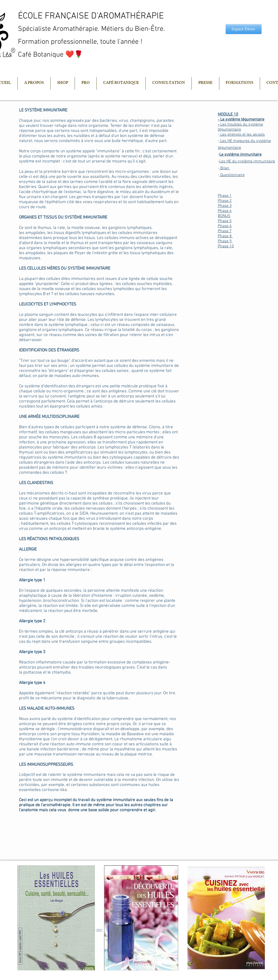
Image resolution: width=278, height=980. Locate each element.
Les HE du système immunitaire (247, 161)
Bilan (225, 168)
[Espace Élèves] (244, 29)
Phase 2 (225, 201)
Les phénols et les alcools (242, 135)
